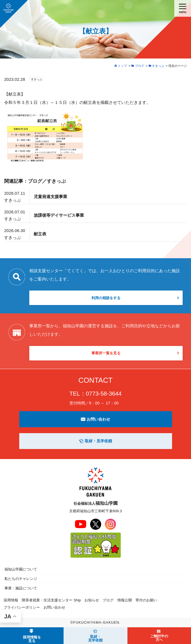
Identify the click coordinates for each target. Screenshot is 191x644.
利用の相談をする (106, 298)
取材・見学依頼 (95, 441)
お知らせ (92, 600)
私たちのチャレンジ (21, 579)
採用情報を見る (32, 639)
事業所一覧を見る (106, 353)
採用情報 (11, 600)
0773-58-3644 (104, 393)
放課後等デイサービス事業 (59, 215)
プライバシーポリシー (22, 607)
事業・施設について (21, 588)
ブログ (108, 600)
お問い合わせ (95, 419)
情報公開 (125, 600)
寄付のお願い (146, 600)
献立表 (40, 234)
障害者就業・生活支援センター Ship (51, 600)
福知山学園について (21, 569)
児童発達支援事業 (50, 197)
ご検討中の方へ (159, 638)
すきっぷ (37, 79)
